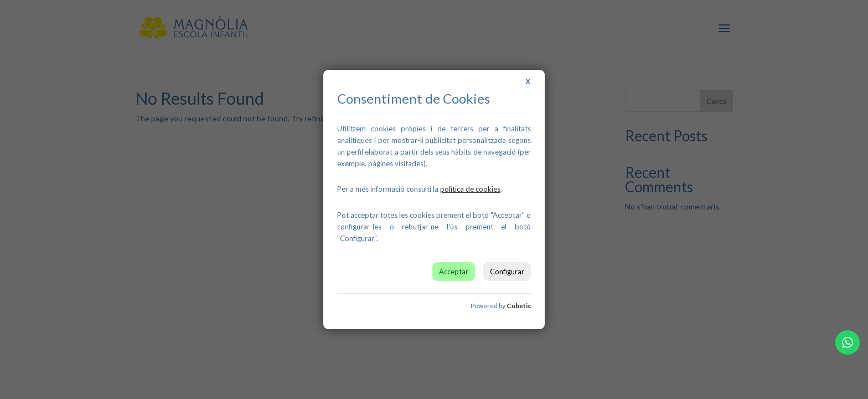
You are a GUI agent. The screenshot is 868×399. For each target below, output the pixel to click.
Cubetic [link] (519, 306)
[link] (470, 189)
